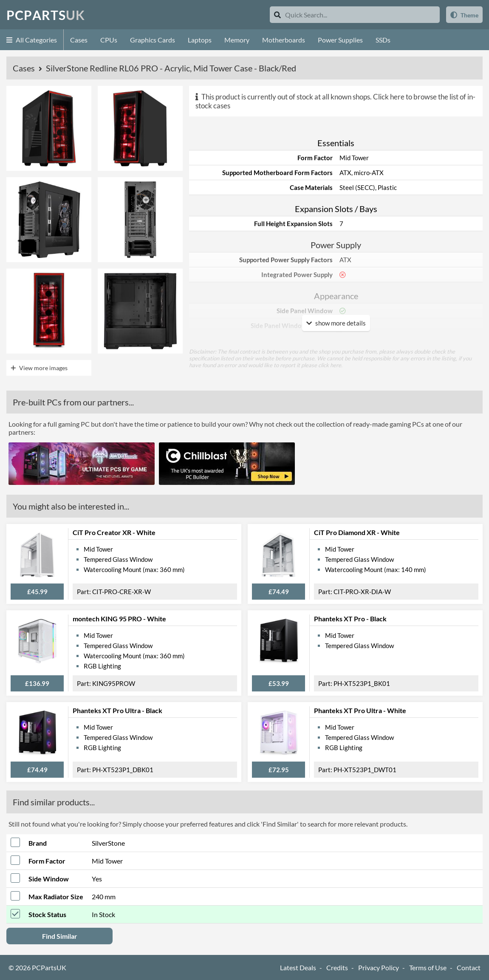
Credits (337, 967)
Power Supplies (340, 40)
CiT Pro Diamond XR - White (357, 532)
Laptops (200, 40)
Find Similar (60, 936)
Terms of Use (428, 967)
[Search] (277, 15)
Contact (469, 967)
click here (330, 365)
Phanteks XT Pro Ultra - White (360, 710)
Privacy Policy (379, 967)
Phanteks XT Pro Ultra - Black (117, 710)
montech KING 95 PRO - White (119, 619)
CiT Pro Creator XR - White (114, 532)
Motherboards (284, 40)
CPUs (109, 40)
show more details (336, 323)
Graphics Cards (153, 40)
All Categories (32, 40)
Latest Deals (298, 967)
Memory (237, 40)
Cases (79, 40)
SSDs (383, 40)
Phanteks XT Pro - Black (350, 619)
